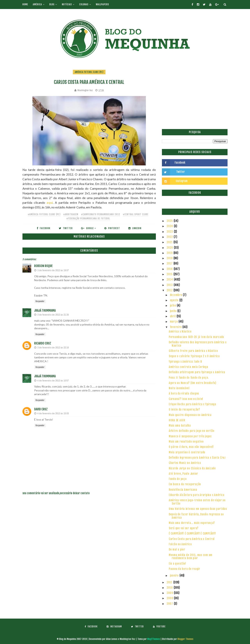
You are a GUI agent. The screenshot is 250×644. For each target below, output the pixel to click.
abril (173, 316)
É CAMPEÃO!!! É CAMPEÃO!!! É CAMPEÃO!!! (192, 533)
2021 (170, 242)
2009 (170, 593)
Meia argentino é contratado (187, 452)
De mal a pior (177, 549)
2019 (170, 253)
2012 (170, 290)
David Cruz (41, 409)
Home (25, 4)
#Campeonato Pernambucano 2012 (101, 214)
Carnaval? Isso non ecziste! (186, 399)
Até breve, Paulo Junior (183, 474)
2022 (170, 237)
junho (174, 311)
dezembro (176, 295)
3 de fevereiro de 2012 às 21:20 (53, 315)
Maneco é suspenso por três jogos (190, 436)
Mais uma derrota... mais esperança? (192, 523)
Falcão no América (180, 544)
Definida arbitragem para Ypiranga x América (197, 372)
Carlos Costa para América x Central (192, 539)
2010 (170, 588)
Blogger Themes (185, 639)
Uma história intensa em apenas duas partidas (198, 509)
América (37, 4)
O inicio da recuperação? (184, 409)
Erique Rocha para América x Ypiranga (192, 404)
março (174, 322)
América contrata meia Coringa (188, 367)
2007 (170, 604)
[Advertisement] (195, 97)
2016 (170, 269)
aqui (50, 202)
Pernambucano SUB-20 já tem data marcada (196, 337)
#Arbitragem (71, 214)
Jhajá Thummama (45, 310)
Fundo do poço (178, 479)
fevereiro (176, 327)
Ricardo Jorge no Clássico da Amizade (192, 468)
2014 (170, 279)
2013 (170, 285)
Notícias (67, 4)
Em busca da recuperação (185, 484)
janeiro (175, 575)
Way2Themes (154, 639)
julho (173, 305)
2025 (170, 221)
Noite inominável (179, 388)
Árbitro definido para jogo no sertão (192, 431)
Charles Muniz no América (185, 463)
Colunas (84, 4)
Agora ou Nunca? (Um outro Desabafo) (193, 383)
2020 (170, 248)
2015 (170, 274)
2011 (170, 582)
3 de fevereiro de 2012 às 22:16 (53, 348)
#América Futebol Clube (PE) (44, 214)
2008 (170, 598)
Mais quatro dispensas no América (190, 415)
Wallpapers (102, 4)
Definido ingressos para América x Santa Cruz (197, 458)
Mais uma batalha (180, 426)
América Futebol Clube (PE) (89, 72)
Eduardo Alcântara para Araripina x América (197, 495)
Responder (40, 301)
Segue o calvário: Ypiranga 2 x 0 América (194, 356)
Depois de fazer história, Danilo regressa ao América (196, 516)
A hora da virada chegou (184, 393)
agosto (175, 300)
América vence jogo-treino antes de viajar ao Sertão (197, 502)
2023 (170, 232)
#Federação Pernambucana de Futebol (88, 218)
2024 (170, 226)
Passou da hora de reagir (184, 569)
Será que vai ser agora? (184, 528)
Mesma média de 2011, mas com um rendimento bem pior (191, 557)
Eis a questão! (177, 564)
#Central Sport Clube (136, 214)
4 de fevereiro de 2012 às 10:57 (53, 381)
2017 (170, 263)
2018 (170, 258)
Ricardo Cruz (43, 343)
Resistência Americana (183, 490)
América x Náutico (180, 331)
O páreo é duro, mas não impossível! (191, 447)
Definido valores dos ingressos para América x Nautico (198, 344)
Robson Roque (43, 266)
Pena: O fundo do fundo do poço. (189, 378)
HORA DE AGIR (177, 420)
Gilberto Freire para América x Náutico (193, 351)
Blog (52, 4)
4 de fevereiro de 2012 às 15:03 (53, 413)
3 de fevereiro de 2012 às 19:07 (53, 270)
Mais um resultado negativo (186, 442)
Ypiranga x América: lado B (185, 362)
